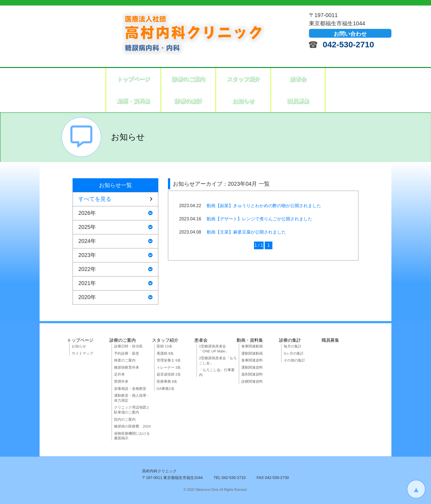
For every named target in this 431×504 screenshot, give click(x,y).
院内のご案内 (125, 419)
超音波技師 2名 (169, 374)
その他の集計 (294, 360)
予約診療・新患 (127, 353)
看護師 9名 (165, 353)
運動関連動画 (252, 353)
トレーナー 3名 (169, 367)
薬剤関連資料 (252, 374)
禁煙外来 (121, 381)
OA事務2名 (166, 389)
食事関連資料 (252, 360)
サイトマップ (82, 353)
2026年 (115, 213)
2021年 (115, 283)
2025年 (115, 227)
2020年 (115, 297)
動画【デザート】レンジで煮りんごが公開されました (259, 219)
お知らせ (243, 101)
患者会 (298, 79)
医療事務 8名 (167, 381)
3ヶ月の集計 (294, 353)
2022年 (115, 269)
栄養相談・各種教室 (130, 389)
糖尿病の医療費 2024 (132, 426)
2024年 (115, 241)
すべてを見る (115, 199)
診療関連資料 (252, 381)
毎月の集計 (293, 346)
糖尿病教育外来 (127, 367)
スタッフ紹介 (243, 79)
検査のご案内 (125, 360)
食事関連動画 (252, 346)
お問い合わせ (350, 34)
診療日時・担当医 (128, 346)
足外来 (119, 374)
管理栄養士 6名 (169, 360)
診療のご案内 (188, 79)
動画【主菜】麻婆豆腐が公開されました (246, 232)
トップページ (133, 79)
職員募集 (298, 101)
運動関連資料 (252, 367)
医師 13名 (165, 346)
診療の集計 (188, 101)
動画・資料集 (133, 101)
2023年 (115, 255)
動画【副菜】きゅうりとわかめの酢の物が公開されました (264, 206)
